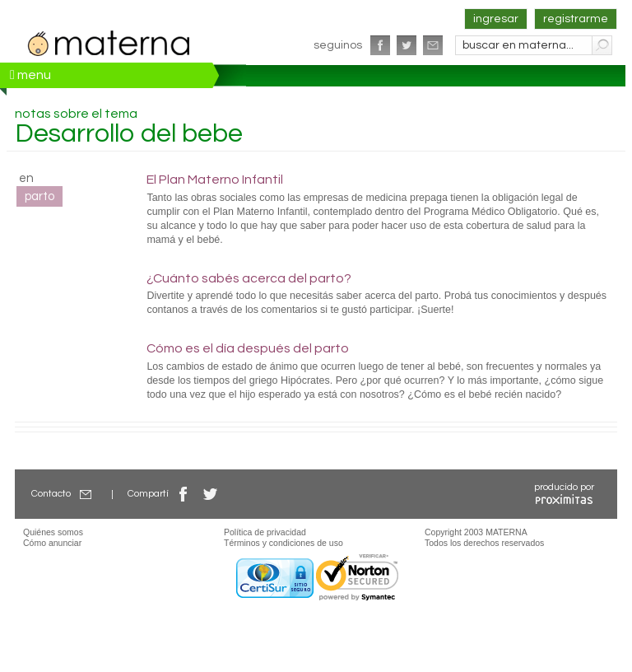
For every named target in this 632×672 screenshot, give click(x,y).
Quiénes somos (53, 532)
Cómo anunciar (52, 543)
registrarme (576, 19)
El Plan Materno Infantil (215, 180)
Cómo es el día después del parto (248, 348)
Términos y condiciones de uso (283, 543)
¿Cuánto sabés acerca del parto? (249, 278)
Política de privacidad (265, 532)
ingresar (496, 19)
